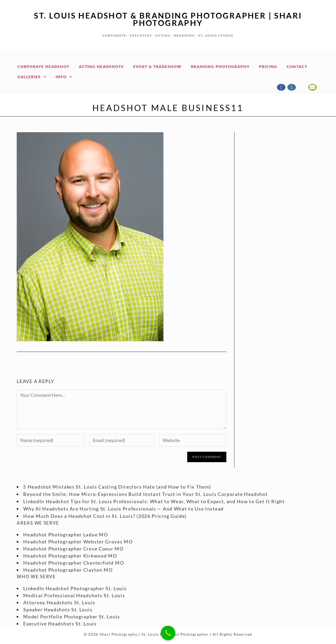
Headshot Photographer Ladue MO (66, 535)
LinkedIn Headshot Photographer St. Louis (75, 588)
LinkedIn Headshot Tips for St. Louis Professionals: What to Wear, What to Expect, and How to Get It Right (154, 501)
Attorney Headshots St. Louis (59, 602)
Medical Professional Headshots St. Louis (74, 595)
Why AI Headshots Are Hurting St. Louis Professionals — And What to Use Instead (123, 509)
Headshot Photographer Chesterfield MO (74, 563)
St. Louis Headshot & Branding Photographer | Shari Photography (168, 19)
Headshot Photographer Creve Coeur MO (73, 549)
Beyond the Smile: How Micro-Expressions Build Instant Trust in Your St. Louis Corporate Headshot (145, 494)
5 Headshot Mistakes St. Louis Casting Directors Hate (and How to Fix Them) (117, 487)
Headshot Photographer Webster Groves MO (78, 542)
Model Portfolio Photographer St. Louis (72, 617)
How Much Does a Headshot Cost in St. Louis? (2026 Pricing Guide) (105, 516)
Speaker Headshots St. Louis (58, 610)
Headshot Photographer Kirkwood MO (70, 556)
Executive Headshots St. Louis (60, 624)
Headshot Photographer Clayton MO (68, 570)
